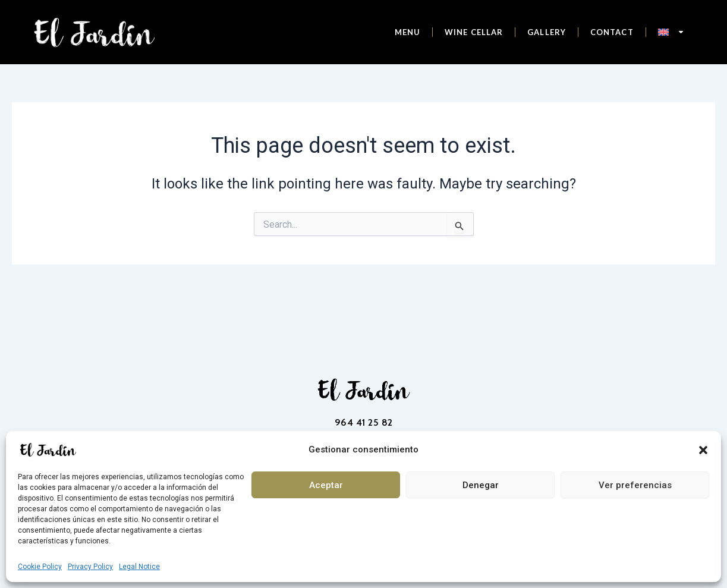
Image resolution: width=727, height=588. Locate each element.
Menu (407, 32)
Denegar (481, 485)
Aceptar (326, 485)
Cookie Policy (40, 567)
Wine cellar (474, 32)
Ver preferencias (635, 485)
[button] (703, 450)
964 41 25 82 (364, 422)
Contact (612, 32)
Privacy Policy (90, 567)
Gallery (547, 32)
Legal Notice (139, 567)
